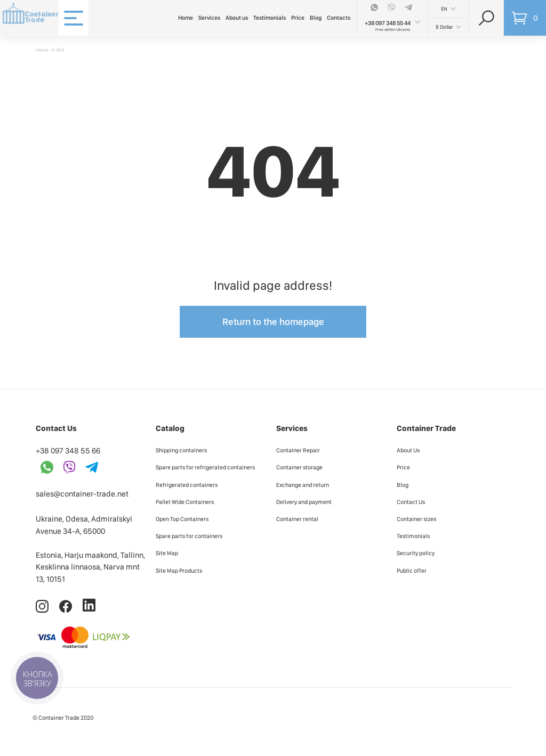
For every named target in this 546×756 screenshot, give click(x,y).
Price (298, 18)
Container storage (299, 467)
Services (209, 18)
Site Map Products (179, 571)
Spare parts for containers (189, 536)
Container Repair (298, 450)
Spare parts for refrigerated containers (205, 467)
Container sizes (416, 519)
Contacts (339, 18)
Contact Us (411, 502)
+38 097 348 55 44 (388, 23)
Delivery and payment (304, 502)
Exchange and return (303, 485)
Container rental (297, 519)
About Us (408, 450)
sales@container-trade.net (82, 494)
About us (237, 18)
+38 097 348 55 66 (68, 451)
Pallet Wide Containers (185, 502)
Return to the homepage (273, 322)
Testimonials (270, 18)
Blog (316, 18)
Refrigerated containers (187, 485)
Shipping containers (181, 450)
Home (186, 18)
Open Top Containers (182, 519)
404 (60, 50)
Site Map (167, 553)
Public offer (412, 571)
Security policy (416, 553)
